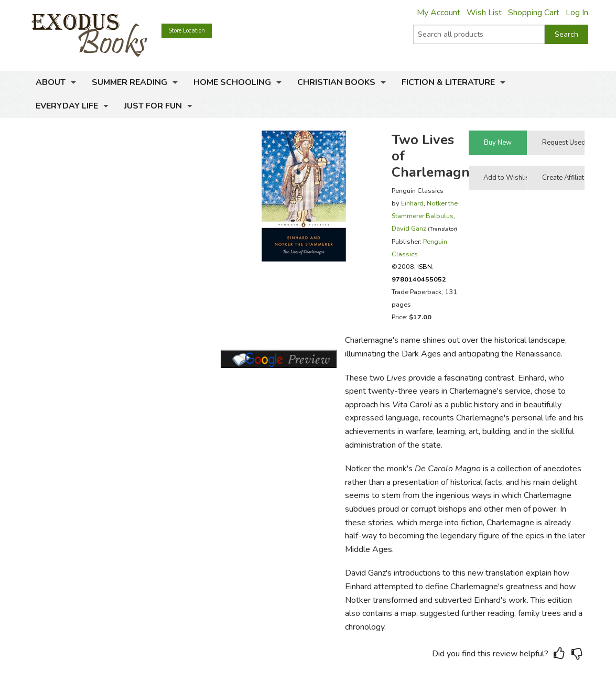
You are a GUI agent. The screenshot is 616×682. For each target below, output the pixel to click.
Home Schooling (232, 82)
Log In (577, 13)
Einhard (412, 203)
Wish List (484, 13)
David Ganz (409, 228)
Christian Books (336, 82)
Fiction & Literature (448, 82)
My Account (439, 13)
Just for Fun (153, 106)
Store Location (187, 31)
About (51, 82)
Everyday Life (67, 106)
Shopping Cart (534, 13)
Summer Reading (129, 82)
